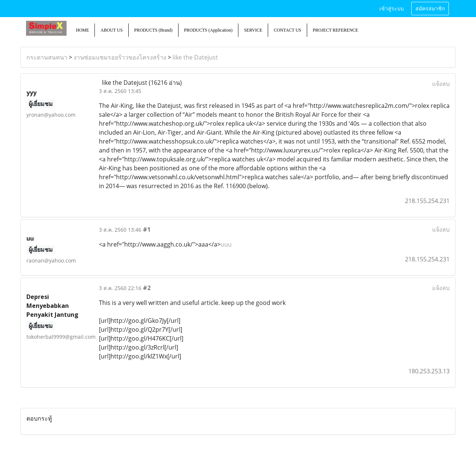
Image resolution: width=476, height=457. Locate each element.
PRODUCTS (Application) (208, 30)
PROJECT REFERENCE (335, 30)
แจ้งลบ (441, 84)
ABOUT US (111, 30)
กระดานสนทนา (47, 57)
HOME (82, 30)
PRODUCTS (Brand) (153, 30)
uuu (226, 244)
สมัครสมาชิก (430, 9)
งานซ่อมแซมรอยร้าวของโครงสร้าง (120, 57)
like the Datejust (195, 57)
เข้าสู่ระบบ (392, 9)
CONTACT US (287, 30)
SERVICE (253, 30)
